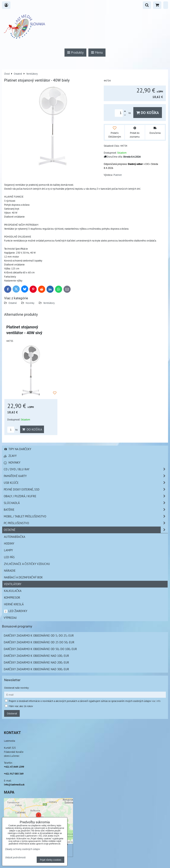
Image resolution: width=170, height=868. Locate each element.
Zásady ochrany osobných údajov (23, 849)
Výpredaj (10, 618)
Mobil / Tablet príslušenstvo (86, 516)
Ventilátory (49, 303)
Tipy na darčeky (17, 449)
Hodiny (9, 543)
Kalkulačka (13, 591)
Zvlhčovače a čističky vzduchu (27, 564)
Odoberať (12, 713)
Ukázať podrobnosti (15, 858)
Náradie (10, 570)
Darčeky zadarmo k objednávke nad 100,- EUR (36, 656)
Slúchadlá (86, 503)
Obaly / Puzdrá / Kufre (86, 496)
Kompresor (12, 597)
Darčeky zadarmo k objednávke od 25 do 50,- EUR (39, 642)
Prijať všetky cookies (50, 860)
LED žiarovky (15, 611)
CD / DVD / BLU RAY (86, 469)
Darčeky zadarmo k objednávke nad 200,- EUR (36, 662)
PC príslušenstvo (86, 523)
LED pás (9, 557)
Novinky (30, 303)
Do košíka (148, 113)
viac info (156, 701)
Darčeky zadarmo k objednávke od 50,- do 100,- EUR (40, 649)
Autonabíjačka (15, 537)
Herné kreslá (14, 604)
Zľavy (10, 456)
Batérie (86, 510)
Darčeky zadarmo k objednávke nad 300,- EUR (36, 669)
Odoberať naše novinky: (17, 688)
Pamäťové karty (86, 476)
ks (12, 430)
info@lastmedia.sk (14, 784)
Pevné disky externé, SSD (86, 489)
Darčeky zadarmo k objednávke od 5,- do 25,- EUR (39, 635)
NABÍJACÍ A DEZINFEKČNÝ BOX (23, 577)
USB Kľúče (86, 483)
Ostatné (13, 303)
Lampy (8, 550)
